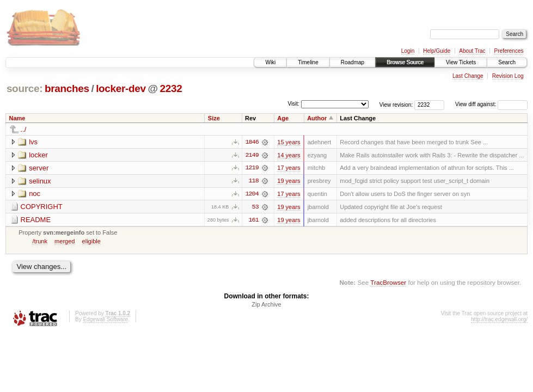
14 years (289, 155)
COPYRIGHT (42, 207)
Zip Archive (266, 305)
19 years (289, 181)
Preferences (509, 51)
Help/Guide (437, 51)
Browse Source (405, 62)
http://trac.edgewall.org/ (499, 320)
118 (253, 181)
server (39, 168)
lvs (33, 142)
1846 (252, 142)
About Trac (472, 51)
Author (317, 118)
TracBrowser (388, 283)
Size (214, 118)
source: (24, 88)
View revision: (396, 104)
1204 (252, 194)
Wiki (270, 62)
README (36, 220)
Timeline (308, 62)
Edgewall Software (105, 320)
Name (17, 118)
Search (507, 62)
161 (253, 220)
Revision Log (508, 76)
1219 (252, 168)
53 (255, 207)
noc (35, 194)
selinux (40, 181)
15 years (289, 142)
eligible (91, 242)
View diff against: (491, 104)
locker (38, 155)
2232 (171, 88)
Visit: (293, 104)
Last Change (468, 76)
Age (283, 118)
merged (65, 242)
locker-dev (121, 88)
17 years (289, 168)
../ (24, 129)
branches (67, 88)
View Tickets (461, 62)
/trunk (40, 242)
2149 (252, 155)
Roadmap (353, 62)
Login (408, 51)
